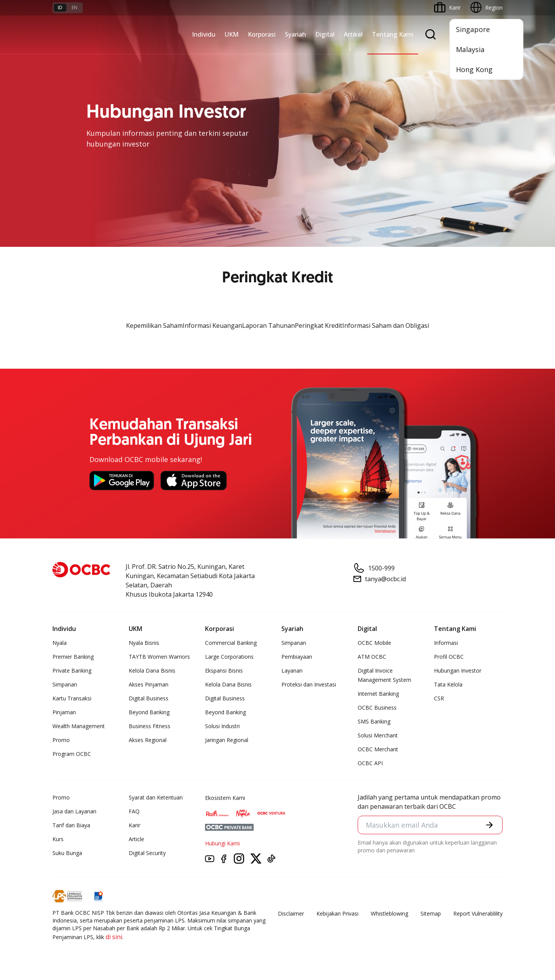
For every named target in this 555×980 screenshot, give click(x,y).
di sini (114, 937)
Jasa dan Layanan (74, 811)
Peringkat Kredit (319, 326)
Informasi (446, 643)
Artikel (353, 34)
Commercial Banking (231, 643)
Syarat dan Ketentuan (156, 797)
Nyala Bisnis (144, 643)
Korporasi (262, 34)
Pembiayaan (297, 657)
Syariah (295, 34)
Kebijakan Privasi (337, 913)
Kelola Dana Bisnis (152, 670)
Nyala (60, 643)
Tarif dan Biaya (71, 825)
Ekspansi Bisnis (224, 670)
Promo (61, 740)
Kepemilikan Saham (154, 326)
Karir (135, 825)
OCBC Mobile (374, 643)
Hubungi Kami (222, 843)
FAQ (134, 811)
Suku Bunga (67, 853)
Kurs (58, 839)
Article (136, 839)
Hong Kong (474, 69)
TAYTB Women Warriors (159, 657)
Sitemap (431, 913)
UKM (232, 34)
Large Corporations (229, 657)
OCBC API (370, 763)
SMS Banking (374, 721)
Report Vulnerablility (478, 913)
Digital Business (149, 698)
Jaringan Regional (227, 740)
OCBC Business (377, 708)
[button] (489, 825)
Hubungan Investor (458, 670)
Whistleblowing (389, 913)
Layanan (292, 670)
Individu (204, 34)
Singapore (473, 29)
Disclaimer (291, 913)
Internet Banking (378, 694)
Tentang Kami (393, 34)
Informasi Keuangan (212, 326)
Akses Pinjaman (149, 684)
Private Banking (72, 670)
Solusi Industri (222, 726)
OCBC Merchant (378, 749)
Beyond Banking (149, 712)
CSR (439, 698)
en (75, 8)
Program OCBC (72, 754)
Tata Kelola (448, 684)
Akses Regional (148, 740)
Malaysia (470, 49)
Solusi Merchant (378, 735)
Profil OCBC (449, 657)
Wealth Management (79, 726)
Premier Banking (73, 657)
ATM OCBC (372, 657)
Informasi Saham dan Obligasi (386, 326)
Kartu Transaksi (72, 698)
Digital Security (147, 853)
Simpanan (65, 684)
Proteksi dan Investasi (309, 684)
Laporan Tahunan (268, 326)
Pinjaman (64, 712)
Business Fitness (150, 726)
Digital (325, 34)
